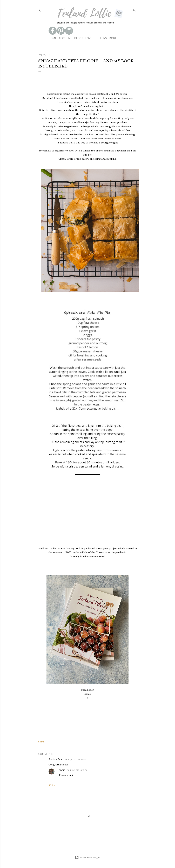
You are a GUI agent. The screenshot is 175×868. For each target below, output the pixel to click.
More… (113, 38)
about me (65, 38)
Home (53, 38)
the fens (100, 38)
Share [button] (41, 742)
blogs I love (83, 38)
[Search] (135, 9)
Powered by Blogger (87, 857)
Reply (52, 785)
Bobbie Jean (56, 759)
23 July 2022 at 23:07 (75, 760)
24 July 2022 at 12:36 (77, 770)
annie (62, 770)
